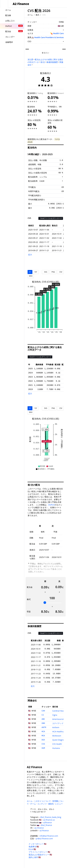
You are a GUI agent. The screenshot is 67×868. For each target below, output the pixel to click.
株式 (37, 15)
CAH (43, 711)
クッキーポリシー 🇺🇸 (38, 844)
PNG (53, 272)
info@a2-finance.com (49, 836)
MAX (31, 276)
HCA (43, 732)
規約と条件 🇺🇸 (35, 857)
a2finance (47, 822)
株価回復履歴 (52, 62)
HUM (43, 748)
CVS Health (57, 744)
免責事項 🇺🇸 (34, 847)
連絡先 (51, 804)
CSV (60, 272)
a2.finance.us (49, 820)
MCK (43, 736)
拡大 (30, 255)
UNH (43, 723)
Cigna (55, 715)
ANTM (44, 727)
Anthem (56, 727)
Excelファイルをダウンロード (51, 218)
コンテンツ (42, 804)
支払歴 (30, 59)
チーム (33, 804)
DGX (43, 740)
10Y (36, 272)
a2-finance (44, 830)
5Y (30, 272)
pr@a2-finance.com (44, 839)
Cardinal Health (59, 711)
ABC (43, 719)
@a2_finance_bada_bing (51, 817)
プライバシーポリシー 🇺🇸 (39, 852)
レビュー (59, 804)
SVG (45, 272)
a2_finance (39, 828)
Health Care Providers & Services (49, 37)
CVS (43, 744)
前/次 (43, 62)
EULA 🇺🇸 (32, 849)
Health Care (58, 33)
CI (43, 715)
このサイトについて (42, 801)
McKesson (57, 736)
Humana (56, 748)
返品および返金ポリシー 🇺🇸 (40, 855)
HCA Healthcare (59, 732)
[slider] (45, 603)
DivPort (51, 505)
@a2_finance (47, 825)
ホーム (30, 15)
